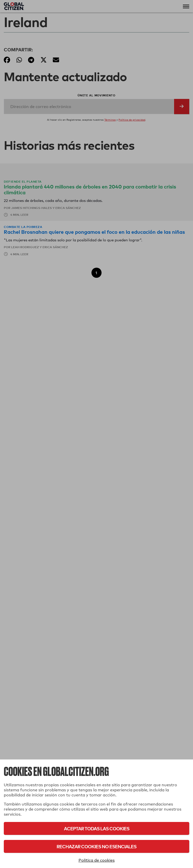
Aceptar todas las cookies (97, 828)
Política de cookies (97, 860)
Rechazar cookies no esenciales (96, 846)
